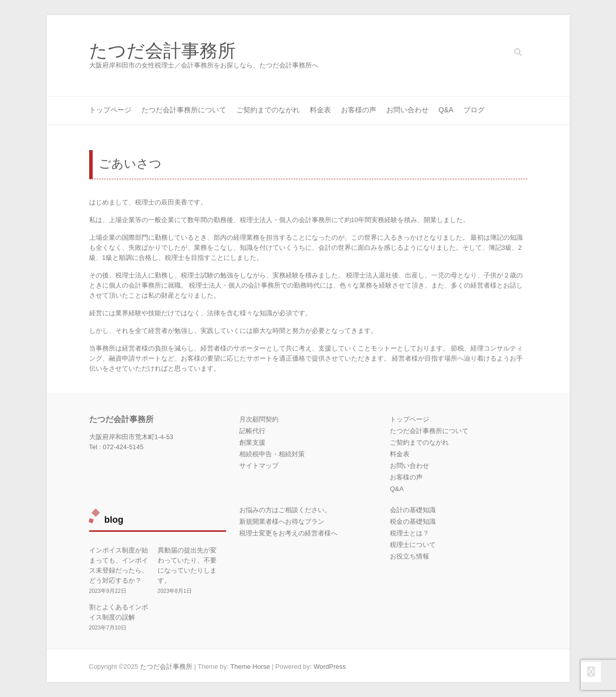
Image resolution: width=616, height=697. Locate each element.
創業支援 (252, 442)
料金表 (320, 110)
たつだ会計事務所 (162, 51)
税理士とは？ (409, 533)
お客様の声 (359, 110)
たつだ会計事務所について (184, 110)
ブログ (474, 110)
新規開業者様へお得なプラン (282, 521)
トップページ (110, 110)
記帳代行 (252, 431)
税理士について (413, 545)
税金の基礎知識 (413, 521)
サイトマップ (259, 466)
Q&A (446, 110)
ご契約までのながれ (268, 110)
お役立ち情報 (409, 556)
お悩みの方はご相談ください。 (285, 510)
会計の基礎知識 (413, 510)
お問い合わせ (407, 110)
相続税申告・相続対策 (272, 454)
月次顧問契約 (259, 419)
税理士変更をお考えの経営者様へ (288, 533)
